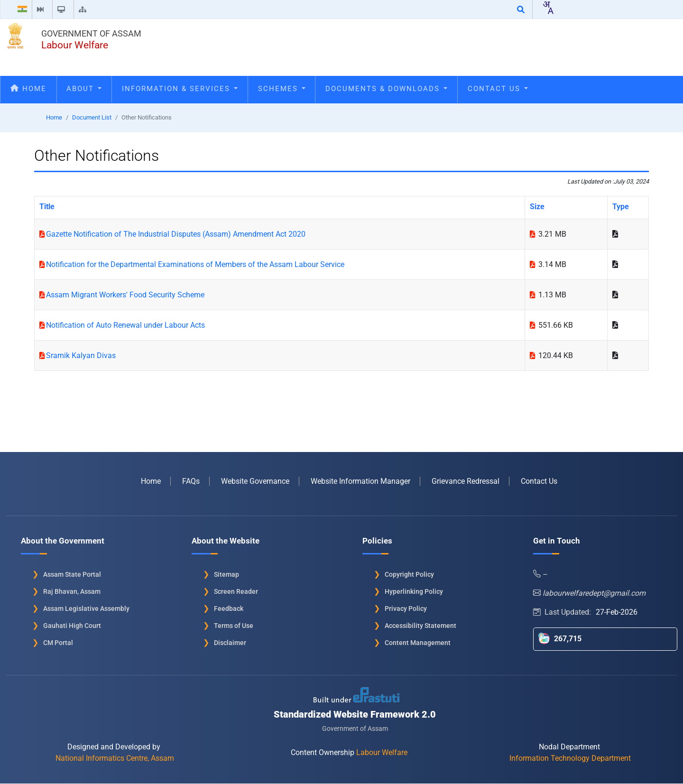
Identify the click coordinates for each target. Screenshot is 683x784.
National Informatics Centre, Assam (115, 755)
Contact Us (498, 89)
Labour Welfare (75, 45)
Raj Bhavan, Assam (72, 588)
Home (28, 89)
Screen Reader (236, 588)
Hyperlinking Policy (414, 588)
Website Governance (255, 478)
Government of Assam (91, 33)
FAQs (191, 478)
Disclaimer (230, 639)
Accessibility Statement (420, 622)
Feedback (229, 605)
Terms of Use (234, 622)
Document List (92, 117)
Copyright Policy (409, 571)
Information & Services (180, 89)
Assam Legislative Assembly (86, 605)
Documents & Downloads (386, 89)
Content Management (418, 639)
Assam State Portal (72, 571)
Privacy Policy (406, 605)
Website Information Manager (360, 478)
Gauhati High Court (72, 622)
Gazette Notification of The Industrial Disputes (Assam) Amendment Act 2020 (176, 234)
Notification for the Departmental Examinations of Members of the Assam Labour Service (195, 264)
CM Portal (58, 639)
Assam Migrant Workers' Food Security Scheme (125, 295)
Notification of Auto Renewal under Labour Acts (125, 325)
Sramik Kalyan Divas (81, 355)
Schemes (282, 89)
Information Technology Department (570, 755)
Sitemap (226, 571)
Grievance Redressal (466, 478)
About (84, 89)
